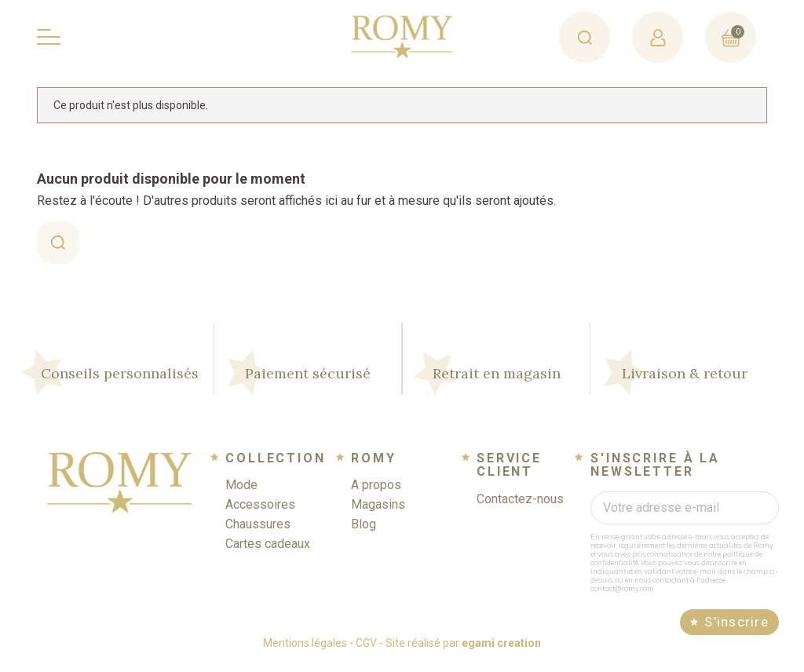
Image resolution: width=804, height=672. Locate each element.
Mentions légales (305, 652)
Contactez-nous (520, 508)
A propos (376, 493)
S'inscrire (736, 630)
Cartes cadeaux (268, 552)
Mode (241, 493)
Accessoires (260, 513)
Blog (364, 533)
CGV (366, 652)
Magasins (378, 513)
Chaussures (258, 533)
